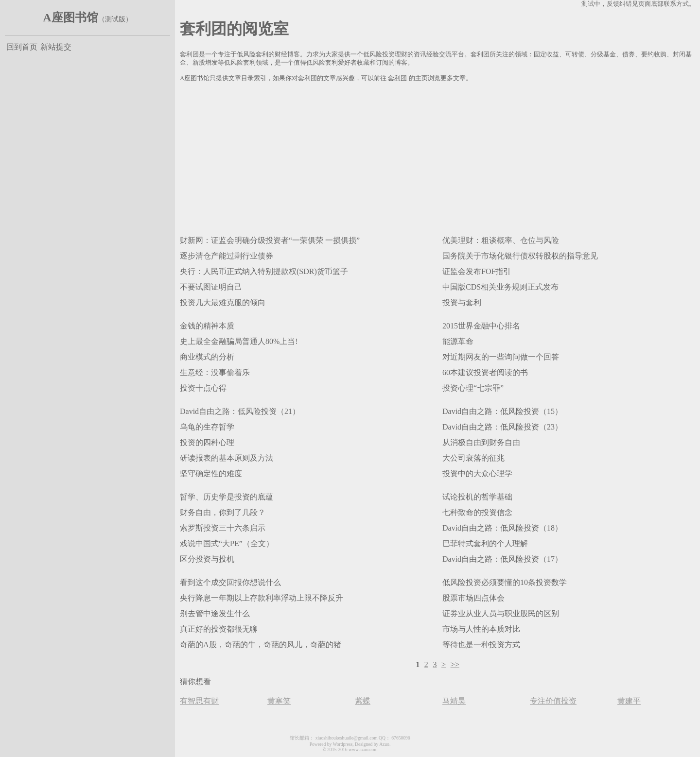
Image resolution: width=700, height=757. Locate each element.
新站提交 (56, 47)
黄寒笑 (279, 701)
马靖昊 (454, 701)
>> (455, 664)
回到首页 (22, 47)
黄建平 (629, 701)
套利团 (397, 78)
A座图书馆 (70, 17)
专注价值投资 (553, 701)
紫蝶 (363, 701)
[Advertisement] (437, 157)
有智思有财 (199, 701)
